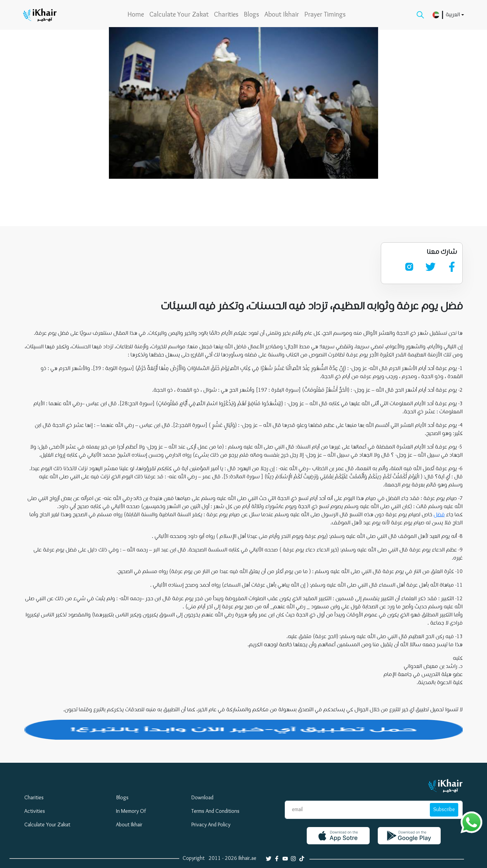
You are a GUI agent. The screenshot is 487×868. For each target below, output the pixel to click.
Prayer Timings (325, 15)
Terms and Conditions (215, 811)
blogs (251, 15)
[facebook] (452, 267)
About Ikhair (282, 15)
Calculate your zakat (179, 15)
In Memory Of (131, 811)
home (136, 15)
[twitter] (431, 267)
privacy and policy (211, 825)
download (202, 798)
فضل (439, 515)
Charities (226, 15)
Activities (35, 811)
